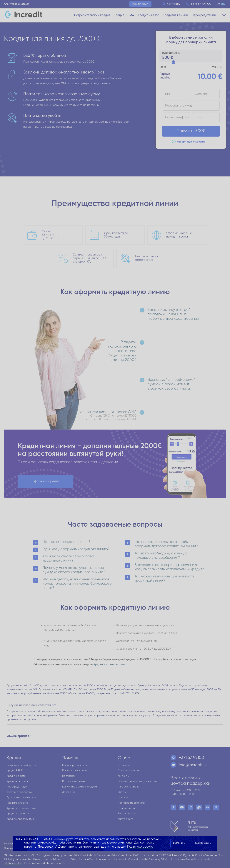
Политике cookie (140, 847)
